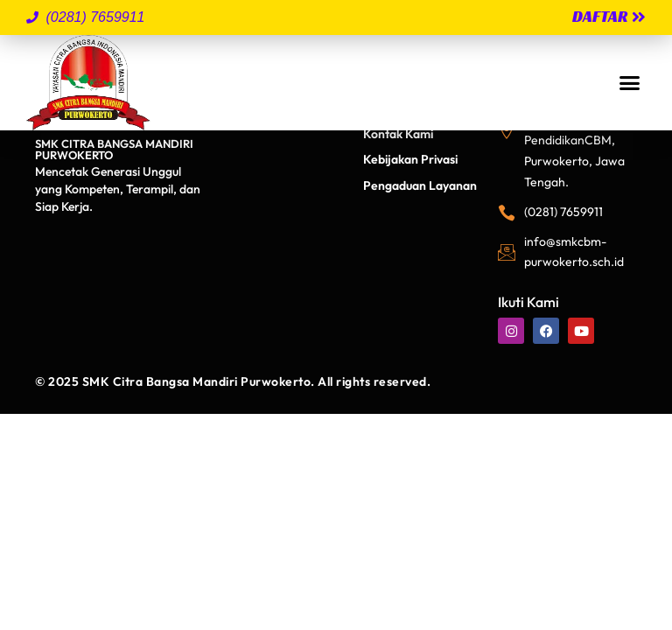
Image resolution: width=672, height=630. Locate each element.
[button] (629, 83)
